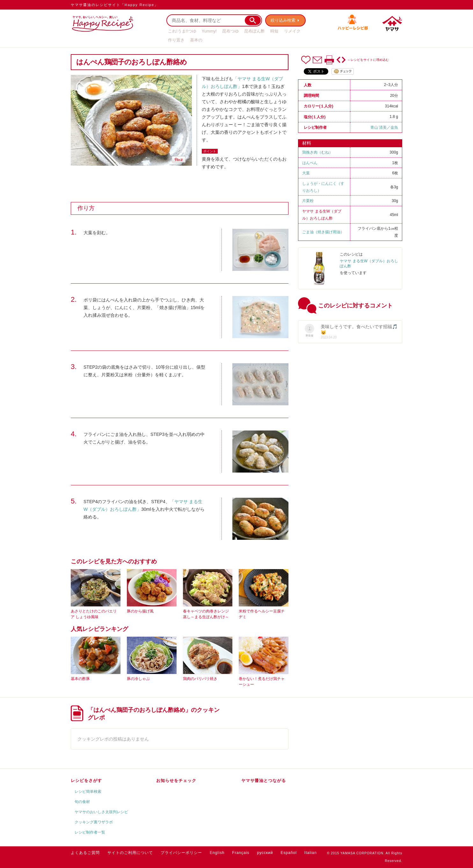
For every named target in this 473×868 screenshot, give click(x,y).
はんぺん (310, 163)
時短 (274, 31)
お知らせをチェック (176, 781)
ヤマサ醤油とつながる (264, 781)
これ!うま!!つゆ (182, 31)
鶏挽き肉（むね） (317, 152)
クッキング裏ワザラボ (94, 822)
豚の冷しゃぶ (138, 679)
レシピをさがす (86, 781)
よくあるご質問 (85, 853)
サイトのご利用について (130, 853)
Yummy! (209, 31)
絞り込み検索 (283, 20)
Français (241, 853)
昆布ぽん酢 (255, 31)
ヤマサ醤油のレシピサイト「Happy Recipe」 (115, 5)
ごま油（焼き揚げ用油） (323, 232)
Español (288, 853)
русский (265, 853)
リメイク (292, 31)
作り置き (176, 40)
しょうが (310, 184)
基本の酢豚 (80, 679)
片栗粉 (308, 201)
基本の (196, 40)
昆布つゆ (230, 31)
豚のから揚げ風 (140, 611)
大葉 (306, 173)
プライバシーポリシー (181, 853)
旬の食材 (82, 802)
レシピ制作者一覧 (90, 832)
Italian (311, 853)
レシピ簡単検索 (88, 792)
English (217, 853)
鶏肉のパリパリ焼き (200, 679)
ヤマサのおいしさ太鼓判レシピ (101, 812)
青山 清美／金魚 (384, 127)
